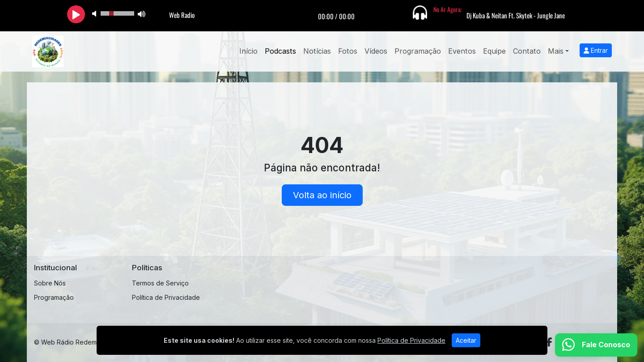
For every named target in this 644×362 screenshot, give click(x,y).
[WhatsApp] (596, 345)
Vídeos (376, 51)
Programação (418, 51)
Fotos (348, 51)
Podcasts (280, 51)
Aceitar (466, 340)
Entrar (596, 50)
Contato (527, 51)
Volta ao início (322, 195)
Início (248, 51)
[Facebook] (549, 342)
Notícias (317, 51)
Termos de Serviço (160, 283)
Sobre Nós (50, 283)
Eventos (462, 51)
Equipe (494, 51)
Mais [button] (556, 51)
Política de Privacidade (166, 297)
